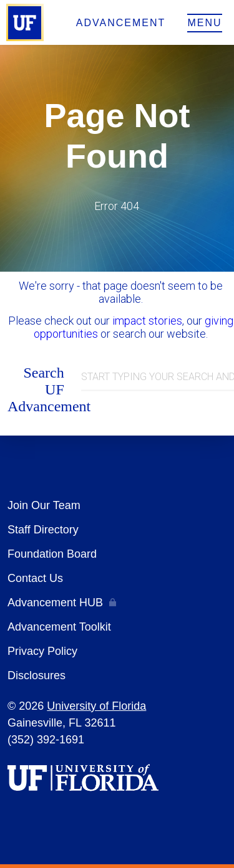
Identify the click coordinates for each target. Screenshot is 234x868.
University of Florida (96, 706)
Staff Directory (43, 530)
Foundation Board (52, 554)
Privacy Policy (42, 651)
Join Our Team (44, 505)
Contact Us (35, 578)
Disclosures (37, 675)
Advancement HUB (55, 603)
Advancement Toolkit (59, 627)
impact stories (147, 321)
